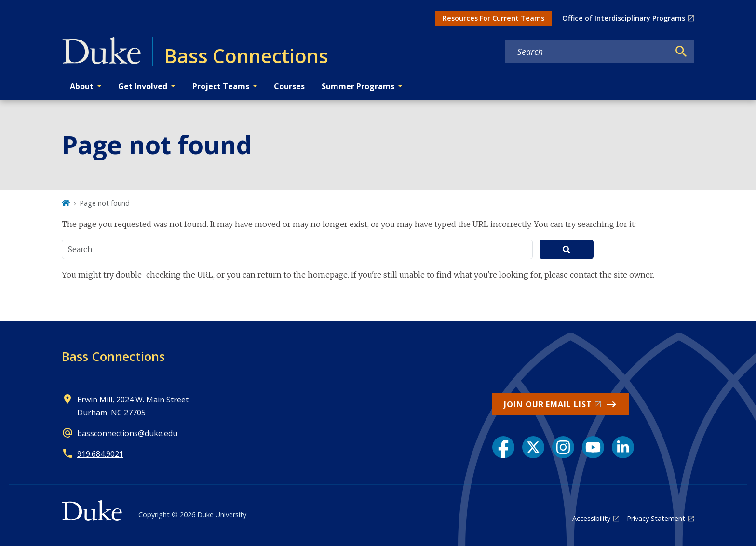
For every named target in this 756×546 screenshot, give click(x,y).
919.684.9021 (100, 454)
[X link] (533, 447)
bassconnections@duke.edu (127, 433)
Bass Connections (113, 356)
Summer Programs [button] (358, 86)
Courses (289, 86)
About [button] (82, 86)
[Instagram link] (563, 447)
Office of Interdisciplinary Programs (624, 18)
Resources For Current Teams (493, 18)
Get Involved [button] (143, 86)
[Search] (681, 52)
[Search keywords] (587, 52)
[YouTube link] (593, 447)
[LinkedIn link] (623, 447)
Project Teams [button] (221, 86)
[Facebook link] (503, 447)
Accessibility (591, 518)
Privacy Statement (656, 518)
